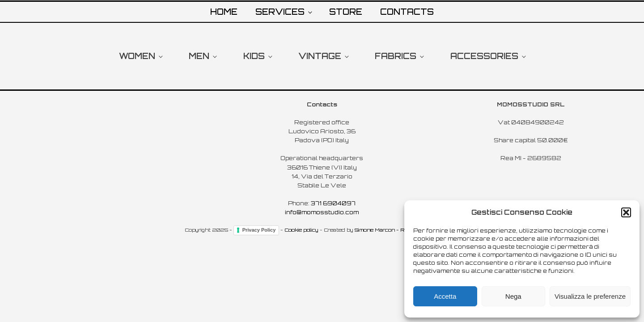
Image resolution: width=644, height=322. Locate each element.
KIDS (254, 56)
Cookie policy (301, 230)
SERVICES (280, 12)
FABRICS (396, 56)
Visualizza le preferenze (590, 296)
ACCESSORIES (484, 56)
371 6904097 (333, 203)
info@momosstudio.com (322, 212)
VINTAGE (320, 56)
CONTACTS (407, 12)
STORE (346, 12)
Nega (513, 296)
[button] (626, 212)
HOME (224, 12)
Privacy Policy (259, 230)
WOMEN (137, 56)
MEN (199, 56)
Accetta (445, 296)
